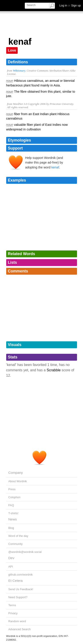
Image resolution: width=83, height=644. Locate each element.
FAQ (11, 505)
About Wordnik (18, 481)
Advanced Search (20, 629)
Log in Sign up (70, 5)
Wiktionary (19, 71)
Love (12, 50)
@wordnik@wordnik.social (25, 552)
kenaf (55, 167)
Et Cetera (16, 581)
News (13, 519)
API (11, 567)
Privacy (13, 613)
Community (16, 544)
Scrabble (54, 370)
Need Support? (18, 597)
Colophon (14, 497)
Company (16, 473)
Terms (12, 605)
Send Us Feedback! (21, 589)
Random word (17, 621)
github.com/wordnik (21, 575)
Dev (11, 558)
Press (12, 489)
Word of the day (18, 536)
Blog (11, 528)
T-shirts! (14, 513)
